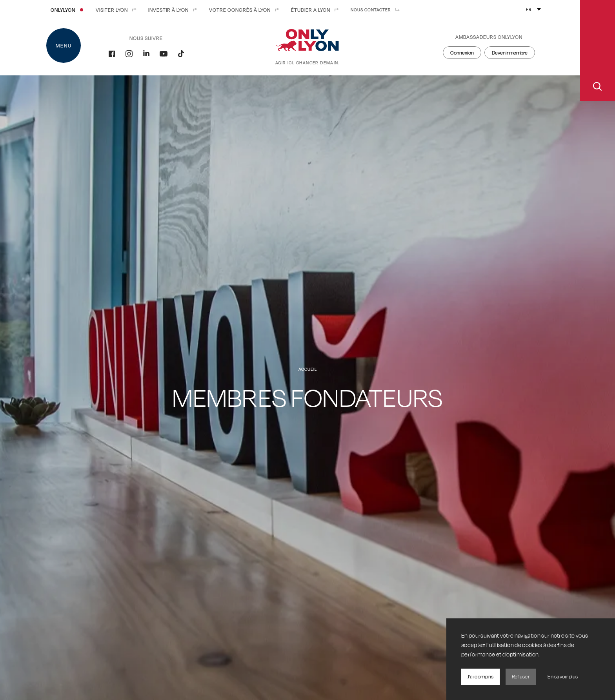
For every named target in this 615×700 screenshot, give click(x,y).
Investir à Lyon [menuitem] (175, 10)
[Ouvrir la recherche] (597, 51)
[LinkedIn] (146, 53)
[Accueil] (307, 47)
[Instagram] (129, 53)
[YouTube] (164, 53)
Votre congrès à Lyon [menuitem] (246, 10)
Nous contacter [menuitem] (377, 10)
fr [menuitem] (529, 9)
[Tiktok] (181, 53)
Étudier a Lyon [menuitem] (317, 10)
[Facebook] (112, 53)
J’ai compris (480, 676)
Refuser (521, 676)
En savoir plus (563, 676)
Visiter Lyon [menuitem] (118, 10)
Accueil (308, 369)
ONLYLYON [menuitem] (69, 10)
